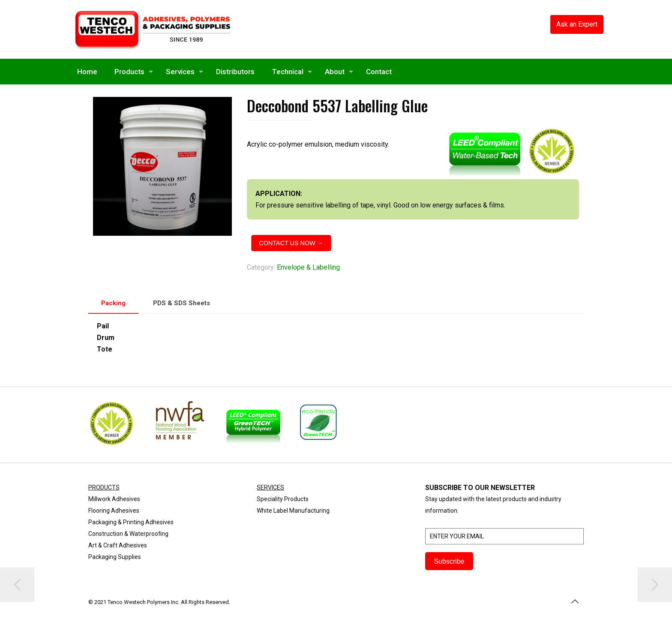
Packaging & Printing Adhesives (131, 522)
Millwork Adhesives (114, 499)
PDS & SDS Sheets (181, 303)
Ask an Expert (577, 24)
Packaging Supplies (115, 557)
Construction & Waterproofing (128, 534)
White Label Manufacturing (293, 511)
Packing (113, 303)
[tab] (113, 303)
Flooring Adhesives (114, 511)
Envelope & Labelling (308, 267)
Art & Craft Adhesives (118, 545)
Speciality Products (283, 499)
